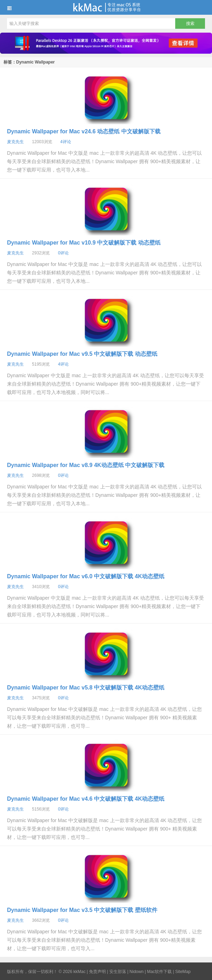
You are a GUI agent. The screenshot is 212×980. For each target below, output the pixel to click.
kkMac (106, 7)
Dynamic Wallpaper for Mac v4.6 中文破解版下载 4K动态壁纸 (86, 799)
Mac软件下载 (159, 972)
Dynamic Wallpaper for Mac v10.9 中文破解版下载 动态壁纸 (84, 243)
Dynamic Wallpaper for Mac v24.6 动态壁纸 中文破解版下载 (84, 131)
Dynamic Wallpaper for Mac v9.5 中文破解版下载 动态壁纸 (82, 354)
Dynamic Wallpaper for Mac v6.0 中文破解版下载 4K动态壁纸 (86, 576)
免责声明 (97, 972)
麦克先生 (15, 142)
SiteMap (183, 972)
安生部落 (118, 972)
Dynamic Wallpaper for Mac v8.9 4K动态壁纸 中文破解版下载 (86, 465)
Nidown (137, 972)
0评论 (63, 253)
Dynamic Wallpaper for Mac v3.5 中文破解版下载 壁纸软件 (82, 910)
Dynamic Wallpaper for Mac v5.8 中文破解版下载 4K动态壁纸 (86, 688)
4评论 (66, 142)
